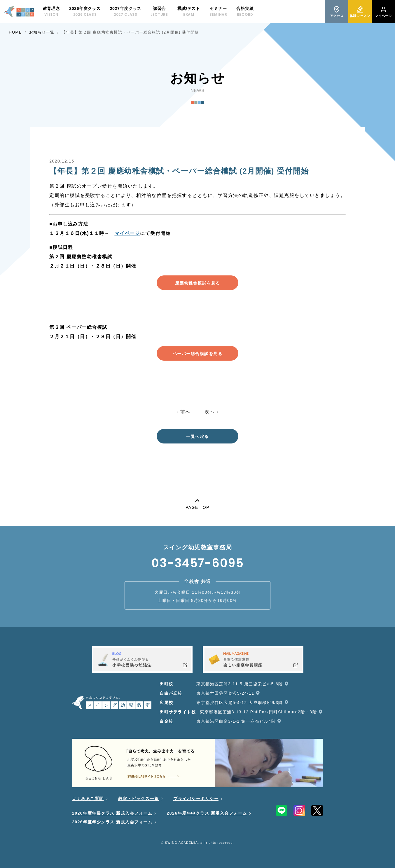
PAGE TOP (197, 503)
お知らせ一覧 (42, 32)
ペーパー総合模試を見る (198, 354)
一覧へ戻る (197, 436)
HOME (15, 32)
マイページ (127, 233)
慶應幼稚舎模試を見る (198, 283)
